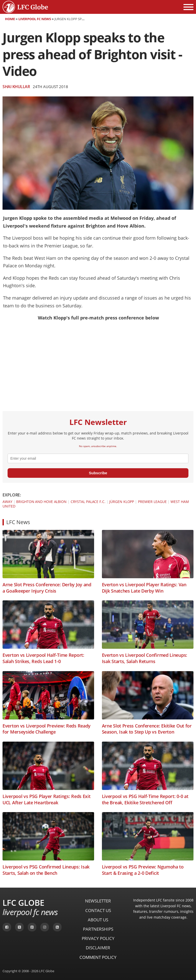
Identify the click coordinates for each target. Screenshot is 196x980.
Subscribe (98, 473)
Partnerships (98, 929)
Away (7, 502)
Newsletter (98, 901)
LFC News (18, 522)
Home (10, 19)
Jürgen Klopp (122, 502)
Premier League (152, 502)
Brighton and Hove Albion (41, 502)
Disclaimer (98, 948)
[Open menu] (188, 7)
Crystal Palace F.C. (88, 502)
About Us (98, 920)
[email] (98, 458)
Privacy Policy (98, 938)
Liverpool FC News (35, 19)
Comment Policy (98, 957)
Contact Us (98, 910)
